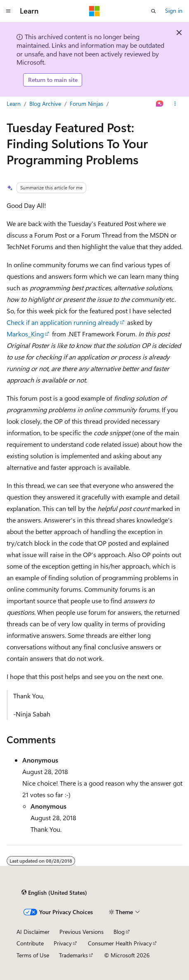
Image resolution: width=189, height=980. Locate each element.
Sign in (174, 10)
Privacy (63, 943)
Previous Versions (82, 932)
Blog (119, 932)
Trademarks (73, 955)
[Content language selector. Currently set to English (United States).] (54, 893)
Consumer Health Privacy (120, 943)
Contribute (30, 943)
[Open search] (154, 11)
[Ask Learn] (160, 104)
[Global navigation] (8, 11)
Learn (14, 104)
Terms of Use (33, 955)
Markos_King (25, 334)
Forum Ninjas (86, 104)
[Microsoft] (94, 11)
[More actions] (175, 104)
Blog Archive (45, 104)
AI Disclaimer (33, 932)
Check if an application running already (63, 322)
